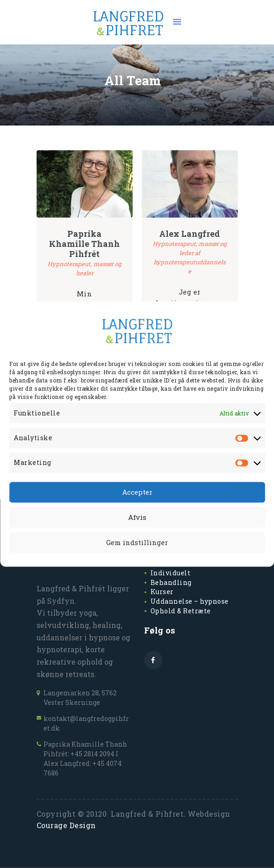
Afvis (137, 518)
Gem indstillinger (137, 543)
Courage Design (66, 825)
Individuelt (171, 573)
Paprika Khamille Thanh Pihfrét (84, 244)
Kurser (162, 592)
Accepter (137, 492)
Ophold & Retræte (181, 611)
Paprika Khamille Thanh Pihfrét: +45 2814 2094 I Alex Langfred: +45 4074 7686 (85, 759)
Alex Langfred (190, 234)
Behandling (171, 582)
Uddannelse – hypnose (190, 601)
